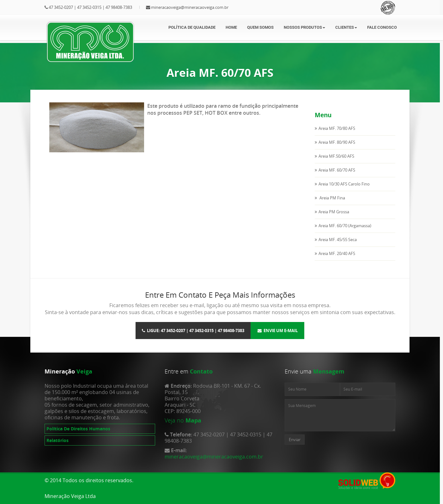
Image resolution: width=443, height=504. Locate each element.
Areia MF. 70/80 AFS (337, 128)
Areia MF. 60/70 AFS (337, 170)
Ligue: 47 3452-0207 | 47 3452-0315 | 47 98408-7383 (193, 331)
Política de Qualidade (192, 27)
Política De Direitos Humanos (78, 429)
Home (231, 27)
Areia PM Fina (332, 198)
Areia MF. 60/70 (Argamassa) (345, 226)
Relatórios (58, 440)
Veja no (174, 420)
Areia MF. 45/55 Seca (338, 240)
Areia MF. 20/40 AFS (337, 253)
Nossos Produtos (304, 27)
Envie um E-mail (278, 331)
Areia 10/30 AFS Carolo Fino (344, 184)
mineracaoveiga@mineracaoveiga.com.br (190, 7)
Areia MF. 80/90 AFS (337, 142)
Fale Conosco (382, 27)
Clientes (346, 27)
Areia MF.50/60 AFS (336, 156)
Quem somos (260, 27)
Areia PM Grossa (334, 212)
